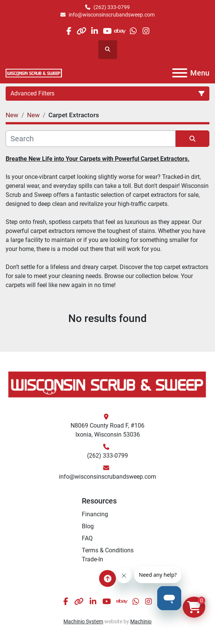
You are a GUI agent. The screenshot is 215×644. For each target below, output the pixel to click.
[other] (82, 31)
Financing (95, 514)
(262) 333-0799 (112, 7)
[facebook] (68, 31)
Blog (88, 526)
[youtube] (107, 31)
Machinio (141, 621)
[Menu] (180, 73)
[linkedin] (94, 31)
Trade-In (92, 559)
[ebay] (120, 31)
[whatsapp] (133, 31)
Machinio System (83, 621)
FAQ (87, 538)
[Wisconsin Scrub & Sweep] (108, 384)
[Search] (91, 139)
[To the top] (108, 578)
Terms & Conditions (108, 550)
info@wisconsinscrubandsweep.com (112, 15)
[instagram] (146, 31)
